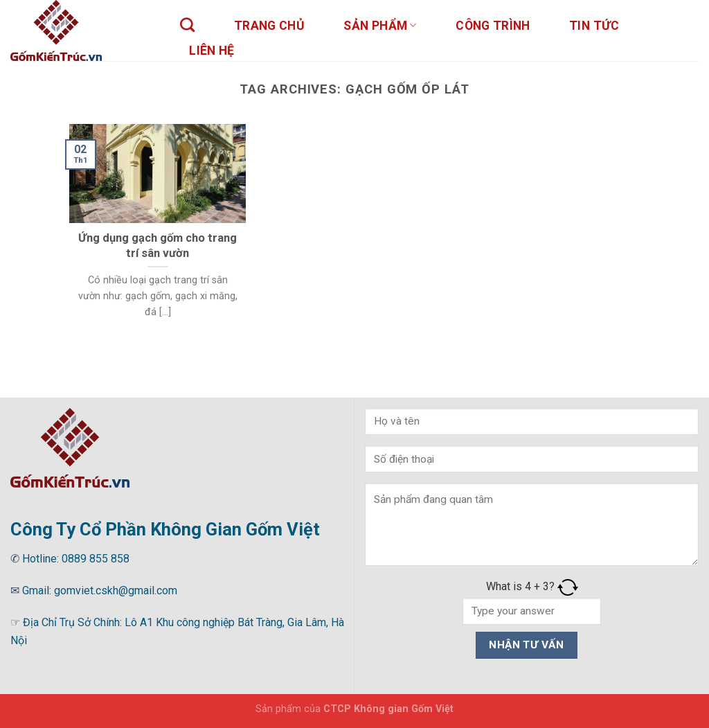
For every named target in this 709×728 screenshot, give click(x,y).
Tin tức (594, 26)
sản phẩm (380, 26)
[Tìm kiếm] (188, 25)
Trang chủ (269, 26)
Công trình (493, 26)
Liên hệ (212, 51)
